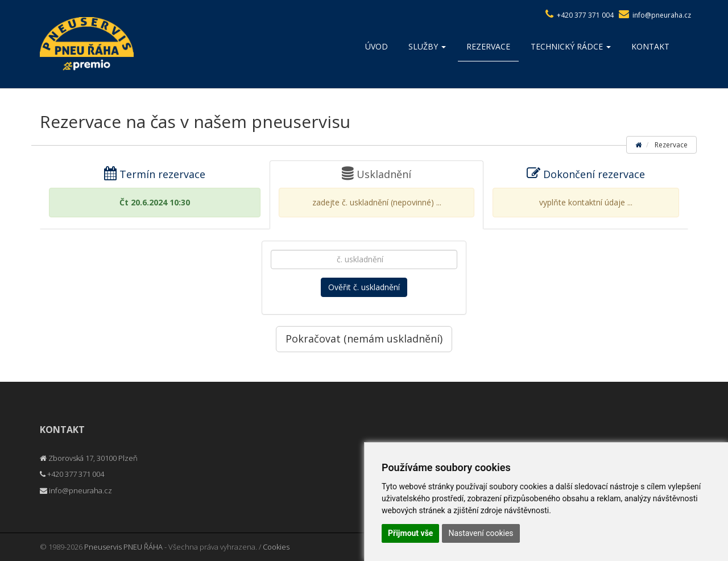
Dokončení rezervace (586, 192)
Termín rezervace (155, 192)
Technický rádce (571, 46)
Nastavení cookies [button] (481, 533)
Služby (427, 46)
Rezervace (488, 46)
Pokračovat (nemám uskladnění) (364, 339)
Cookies (276, 547)
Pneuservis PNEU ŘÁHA (123, 547)
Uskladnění (377, 192)
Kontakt (650, 46)
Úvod (377, 46)
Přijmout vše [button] (410, 533)
